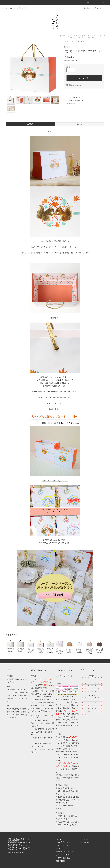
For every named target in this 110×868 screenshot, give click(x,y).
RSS (57, 861)
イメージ (80, 124)
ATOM (62, 861)
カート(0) (100, 3)
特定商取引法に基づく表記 (73, 86)
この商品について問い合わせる (74, 100)
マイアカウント (86, 839)
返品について (70, 84)
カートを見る (86, 842)
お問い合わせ (96, 8)
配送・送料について (63, 845)
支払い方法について (63, 842)
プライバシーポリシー (64, 855)
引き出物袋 (72, 42)
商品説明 (30, 124)
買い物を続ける (70, 103)
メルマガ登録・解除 (83, 8)
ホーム (67, 42)
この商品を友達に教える (72, 98)
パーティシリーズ (80, 42)
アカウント (89, 3)
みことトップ (9, 8)
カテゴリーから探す (20, 8)
